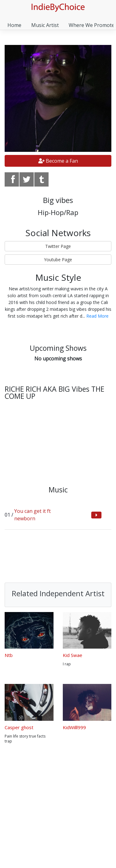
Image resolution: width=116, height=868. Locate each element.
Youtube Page (58, 260)
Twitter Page (58, 246)
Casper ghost (19, 727)
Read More (97, 316)
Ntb (9, 655)
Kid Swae (73, 655)
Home (14, 25)
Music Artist (45, 25)
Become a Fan (58, 161)
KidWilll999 (74, 727)
